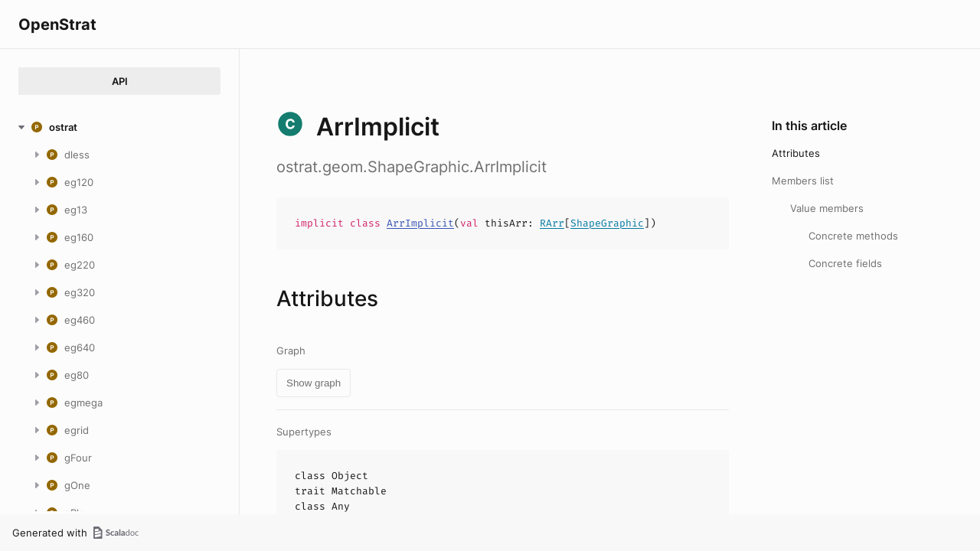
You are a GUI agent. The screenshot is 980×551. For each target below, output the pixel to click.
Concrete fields (845, 263)
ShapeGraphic (607, 223)
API (120, 81)
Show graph (314, 383)
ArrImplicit (420, 223)
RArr (552, 223)
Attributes (796, 153)
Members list (803, 181)
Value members (827, 208)
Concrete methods (853, 236)
